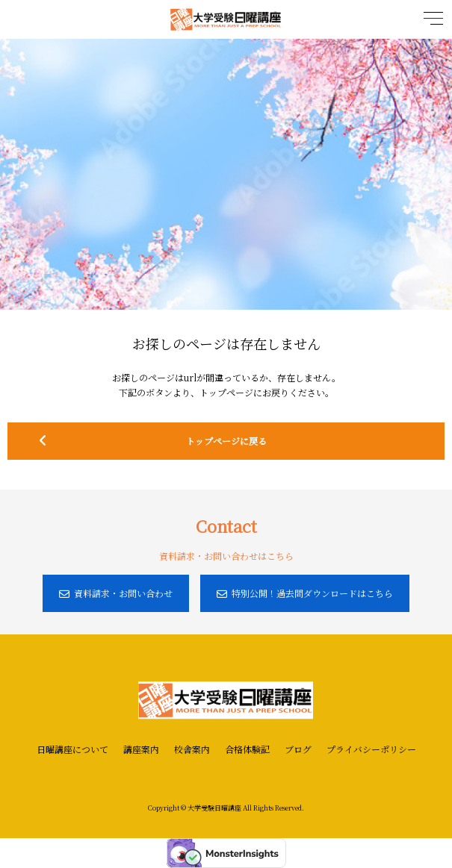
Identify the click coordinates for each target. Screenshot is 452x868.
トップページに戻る (235, 441)
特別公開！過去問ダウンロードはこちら (305, 593)
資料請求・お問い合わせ (116, 593)
